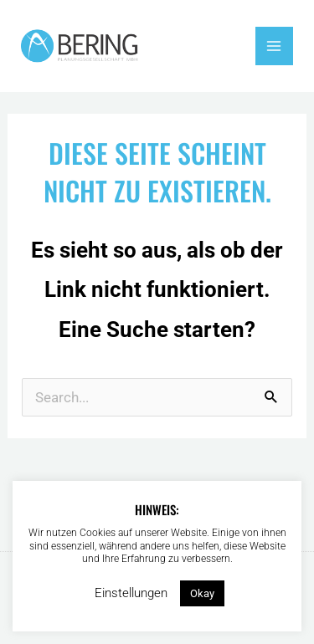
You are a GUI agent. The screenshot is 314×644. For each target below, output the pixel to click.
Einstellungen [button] (131, 593)
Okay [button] (202, 593)
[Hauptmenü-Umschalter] (275, 46)
